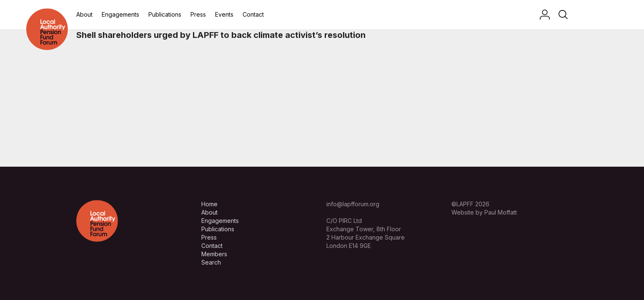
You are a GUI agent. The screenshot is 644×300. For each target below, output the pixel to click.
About (84, 14)
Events (224, 14)
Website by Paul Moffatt (484, 212)
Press (198, 14)
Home (209, 204)
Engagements (120, 14)
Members (214, 254)
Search (211, 262)
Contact (253, 14)
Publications (165, 14)
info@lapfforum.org (353, 204)
